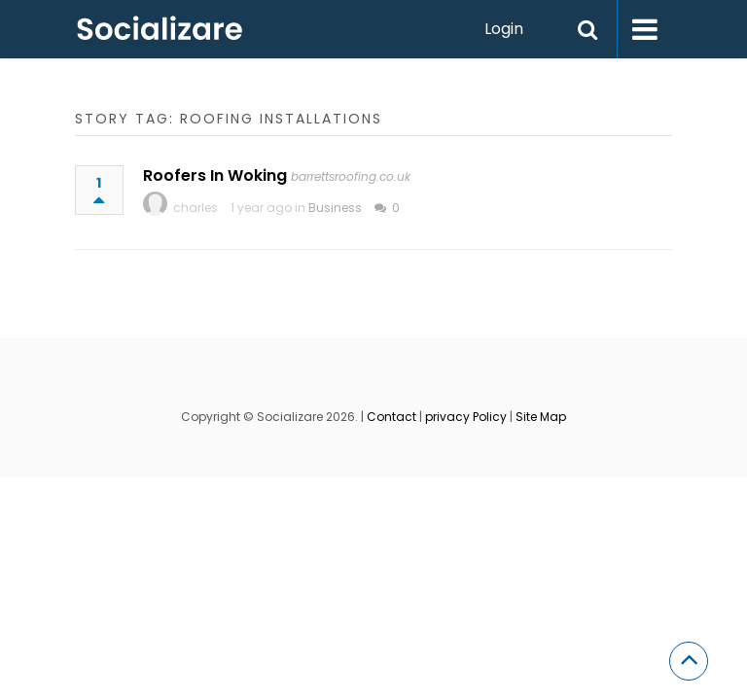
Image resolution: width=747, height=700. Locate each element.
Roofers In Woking (215, 175)
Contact (391, 417)
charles (196, 208)
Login (504, 29)
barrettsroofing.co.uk (351, 176)
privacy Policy (466, 417)
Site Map (541, 417)
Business (335, 208)
